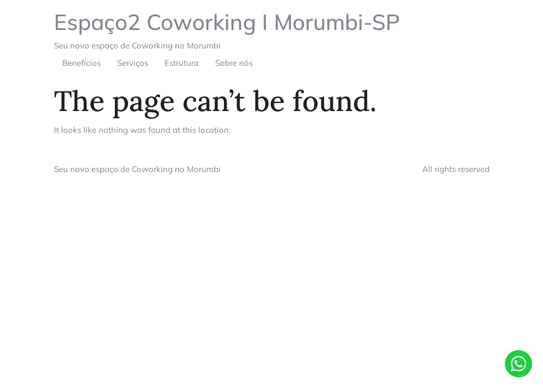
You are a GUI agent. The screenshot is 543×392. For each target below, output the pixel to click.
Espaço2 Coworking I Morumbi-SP (227, 22)
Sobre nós (234, 63)
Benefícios (81, 63)
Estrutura (182, 63)
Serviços (133, 63)
